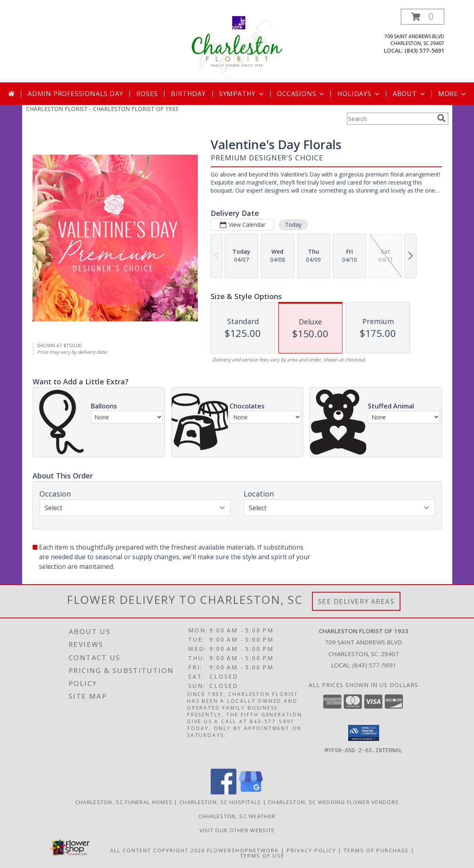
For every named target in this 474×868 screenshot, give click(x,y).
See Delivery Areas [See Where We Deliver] (356, 601)
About (410, 94)
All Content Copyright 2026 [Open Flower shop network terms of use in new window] (158, 850)
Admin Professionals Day (75, 94)
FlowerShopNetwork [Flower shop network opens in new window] (243, 850)
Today (293, 225)
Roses (147, 94)
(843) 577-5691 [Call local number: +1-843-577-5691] (424, 50)
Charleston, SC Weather (237, 816)
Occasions (301, 94)
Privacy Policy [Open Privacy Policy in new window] (311, 850)
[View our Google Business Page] (251, 792)
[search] (441, 118)
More (453, 94)
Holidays (359, 94)
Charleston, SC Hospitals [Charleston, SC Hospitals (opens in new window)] (220, 802)
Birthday (188, 94)
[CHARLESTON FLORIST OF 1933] (237, 46)
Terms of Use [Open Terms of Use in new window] (262, 856)
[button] (423, 17)
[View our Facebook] (224, 792)
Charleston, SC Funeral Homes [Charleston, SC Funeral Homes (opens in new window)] (124, 802)
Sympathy (242, 94)
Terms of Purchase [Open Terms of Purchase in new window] (376, 850)
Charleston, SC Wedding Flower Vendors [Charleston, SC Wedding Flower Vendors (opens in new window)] (333, 802)
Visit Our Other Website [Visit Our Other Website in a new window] (237, 830)
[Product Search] (390, 119)
